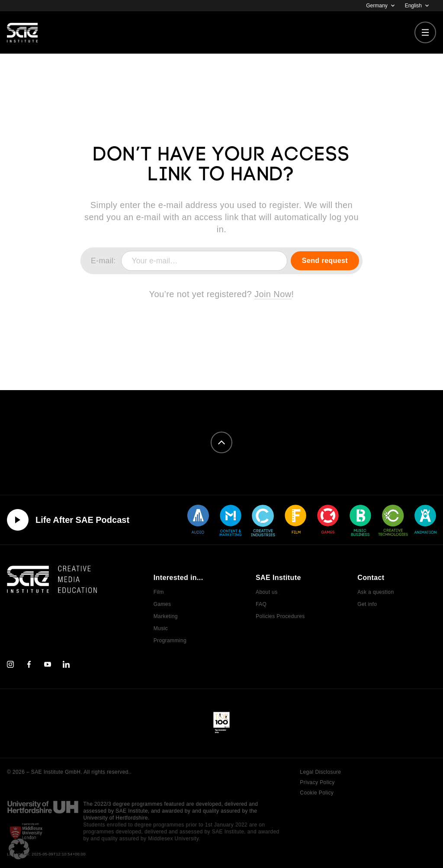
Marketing (166, 616)
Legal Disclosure (320, 772)
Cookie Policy (317, 793)
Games (162, 604)
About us (267, 592)
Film (159, 592)
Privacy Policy (317, 782)
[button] (19, 849)
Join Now (273, 294)
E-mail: (103, 261)
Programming (170, 641)
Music (161, 628)
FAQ (261, 604)
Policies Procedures (280, 616)
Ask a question (376, 592)
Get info (367, 604)
